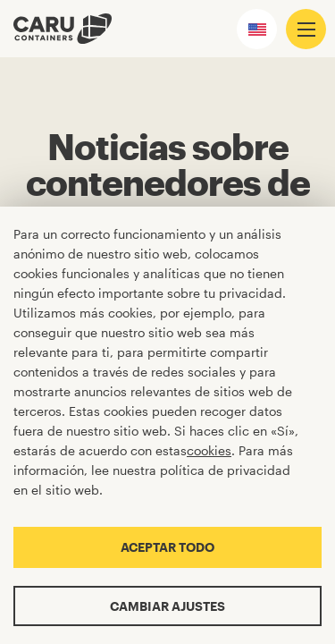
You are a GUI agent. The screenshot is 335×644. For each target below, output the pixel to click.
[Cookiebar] (167, 425)
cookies (209, 450)
